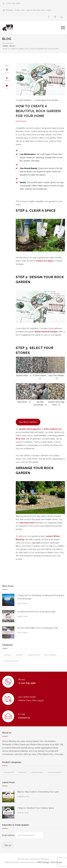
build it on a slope (45, 261)
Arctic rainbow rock (53, 429)
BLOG (7, 39)
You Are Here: (8, 43)
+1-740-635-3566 (27, 683)
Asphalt (8, 655)
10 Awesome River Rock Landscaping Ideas (36, 612)
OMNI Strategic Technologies (49, 862)
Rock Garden (53, 100)
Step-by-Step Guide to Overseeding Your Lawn (38, 792)
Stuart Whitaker (25, 100)
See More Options (28, 422)
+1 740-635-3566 (13, 3)
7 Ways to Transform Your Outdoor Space (36, 808)
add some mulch (27, 523)
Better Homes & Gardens (46, 332)
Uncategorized (11, 661)
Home (5, 46)
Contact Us (24, 718)
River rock (20, 439)
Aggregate (9, 772)
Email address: (9, 835)
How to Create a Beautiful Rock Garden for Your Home (38, 111)
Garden (20, 655)
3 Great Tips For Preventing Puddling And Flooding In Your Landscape (41, 597)
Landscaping (40, 100)
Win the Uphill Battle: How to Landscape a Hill (37, 628)
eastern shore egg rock (30, 429)
